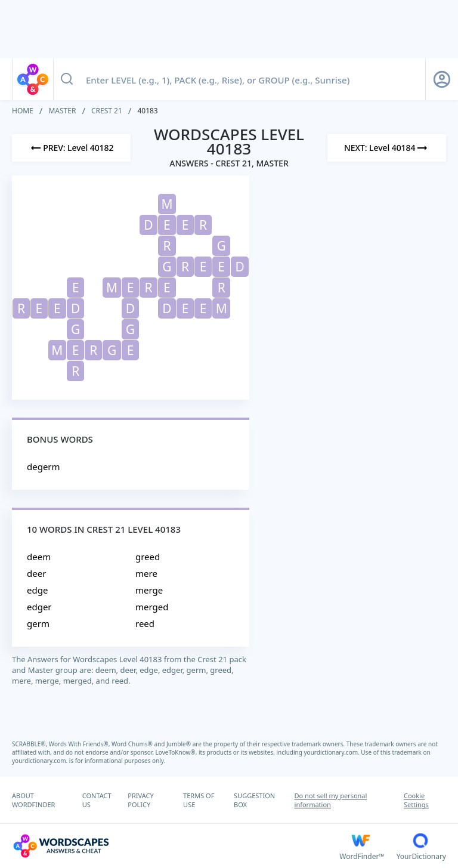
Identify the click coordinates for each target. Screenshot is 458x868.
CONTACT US (97, 800)
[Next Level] (387, 148)
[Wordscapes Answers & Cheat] (176, 846)
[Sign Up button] (442, 79)
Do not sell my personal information (331, 800)
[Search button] (67, 79)
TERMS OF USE (199, 800)
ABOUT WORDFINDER (33, 800)
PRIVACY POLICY (140, 800)
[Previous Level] (71, 148)
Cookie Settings (416, 800)
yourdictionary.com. (333, 752)
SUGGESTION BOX (254, 800)
